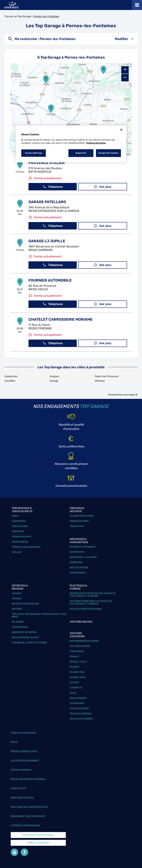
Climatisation (20, 627)
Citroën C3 (76, 688)
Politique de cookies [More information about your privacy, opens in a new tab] (96, 143)
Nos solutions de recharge (86, 609)
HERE (128, 154)
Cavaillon (10, 381)
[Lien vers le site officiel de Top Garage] (12, 5)
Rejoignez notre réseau (38, 835)
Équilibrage (19, 521)
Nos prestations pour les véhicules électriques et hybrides (91, 602)
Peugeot (75, 667)
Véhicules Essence (81, 714)
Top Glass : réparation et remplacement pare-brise (39, 615)
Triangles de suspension (26, 547)
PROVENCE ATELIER (47, 163)
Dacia (73, 693)
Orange (54, 381)
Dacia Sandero (78, 698)
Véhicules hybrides (81, 719)
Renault (75, 657)
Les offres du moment (25, 761)
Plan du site (19, 788)
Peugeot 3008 (78, 677)
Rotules (17, 552)
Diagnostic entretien (24, 632)
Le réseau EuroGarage (26, 825)
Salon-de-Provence (107, 376)
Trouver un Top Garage (18, 16)
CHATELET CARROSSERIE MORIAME (61, 319)
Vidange (16, 593)
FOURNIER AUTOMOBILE (50, 280)
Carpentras (11, 376)
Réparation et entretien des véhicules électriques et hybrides (92, 595)
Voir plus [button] (103, 187)
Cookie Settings (34, 153)
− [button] (125, 78)
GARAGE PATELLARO (47, 202)
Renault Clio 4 (78, 662)
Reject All (81, 153)
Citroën (74, 682)
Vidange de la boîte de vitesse (29, 643)
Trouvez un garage (23, 733)
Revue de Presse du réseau (28, 779)
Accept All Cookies (108, 153)
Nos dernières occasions (84, 641)
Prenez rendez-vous (24, 751)
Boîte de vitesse (79, 568)
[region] (71, 144)
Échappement (78, 573)
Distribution (77, 552)
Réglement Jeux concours (28, 816)
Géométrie (18, 531)
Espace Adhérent (38, 843)
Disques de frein (79, 521)
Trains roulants (22, 537)
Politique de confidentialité (29, 807)
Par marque (77, 651)
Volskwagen (77, 703)
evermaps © (130, 395)
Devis (14, 742)
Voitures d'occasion (77, 635)
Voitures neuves (81, 622)
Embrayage (76, 562)
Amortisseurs (20, 542)
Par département (80, 646)
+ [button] (125, 70)
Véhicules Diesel (80, 708)
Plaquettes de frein (82, 516)
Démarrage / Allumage (83, 557)
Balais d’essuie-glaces (25, 637)
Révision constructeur (25, 604)
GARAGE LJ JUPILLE (47, 241)
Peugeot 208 (77, 672)
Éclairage (18, 622)
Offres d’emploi (21, 770)
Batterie (17, 609)
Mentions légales (22, 798)
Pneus (15, 516)
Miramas (100, 381)
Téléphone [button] (53, 187)
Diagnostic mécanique (82, 547)
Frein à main (77, 526)
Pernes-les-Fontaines (46, 16)
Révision (17, 598)
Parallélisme (20, 526)
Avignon (55, 376)
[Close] (121, 130)
